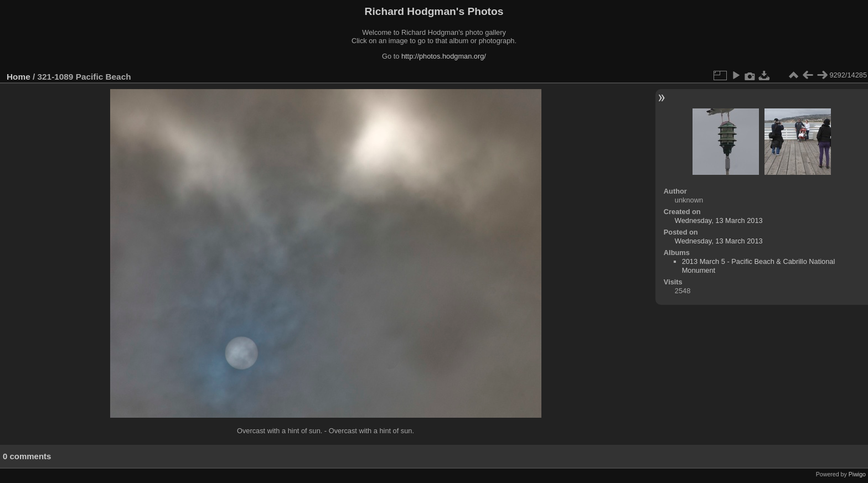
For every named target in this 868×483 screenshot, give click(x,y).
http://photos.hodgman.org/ (444, 56)
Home (19, 77)
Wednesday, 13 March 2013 (719, 220)
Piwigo (857, 474)
